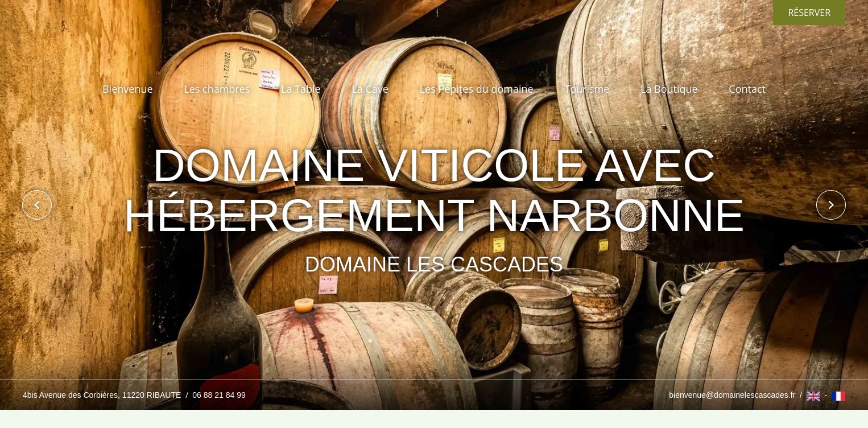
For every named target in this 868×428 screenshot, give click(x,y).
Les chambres (217, 89)
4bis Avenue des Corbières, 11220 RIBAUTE (103, 395)
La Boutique (669, 89)
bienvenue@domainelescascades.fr (732, 395)
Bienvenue (128, 89)
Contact (747, 89)
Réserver (809, 13)
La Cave (370, 89)
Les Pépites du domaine (477, 89)
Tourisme (587, 89)
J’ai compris (546, 370)
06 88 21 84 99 (219, 395)
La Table (301, 89)
